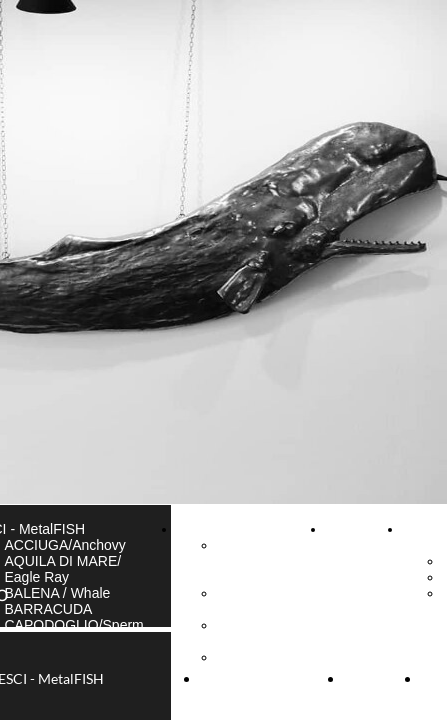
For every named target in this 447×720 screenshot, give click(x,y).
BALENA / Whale (58, 593)
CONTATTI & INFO (360, 537)
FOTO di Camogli (243, 633)
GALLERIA (211, 529)
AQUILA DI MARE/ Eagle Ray (63, 569)
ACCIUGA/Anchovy (65, 545)
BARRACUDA (49, 609)
